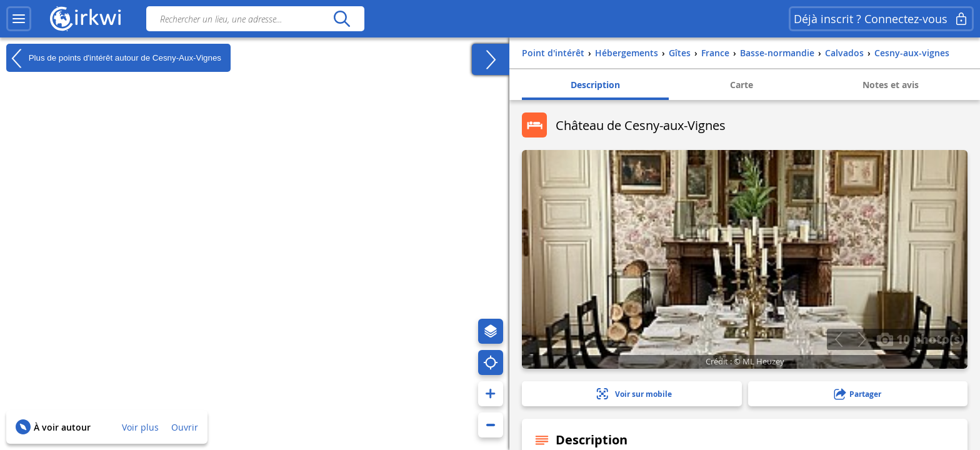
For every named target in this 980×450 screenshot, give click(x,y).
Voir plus (140, 427)
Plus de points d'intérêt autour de (114, 58)
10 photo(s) (920, 339)
